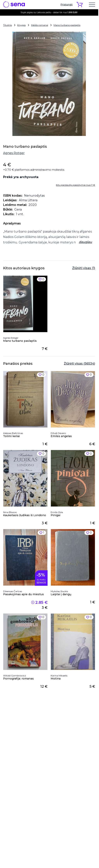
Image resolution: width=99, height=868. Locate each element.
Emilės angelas (61, 436)
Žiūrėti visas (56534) (79, 364)
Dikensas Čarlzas (13, 591)
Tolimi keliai (11, 436)
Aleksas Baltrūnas (13, 433)
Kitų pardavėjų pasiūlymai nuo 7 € (76, 185)
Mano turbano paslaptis (67, 25)
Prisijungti (67, 5)
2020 (33, 205)
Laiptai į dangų (61, 594)
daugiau (85, 242)
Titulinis (7, 25)
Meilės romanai (40, 25)
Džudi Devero (58, 433)
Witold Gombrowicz (15, 676)
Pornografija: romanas (18, 679)
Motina (56, 679)
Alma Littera (28, 200)
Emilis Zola (57, 512)
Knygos (21, 25)
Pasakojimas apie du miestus (23, 594)
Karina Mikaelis (59, 676)
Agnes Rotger (14, 153)
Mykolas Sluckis (59, 591)
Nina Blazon (10, 512)
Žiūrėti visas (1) (84, 268)
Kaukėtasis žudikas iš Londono (25, 515)
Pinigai (56, 515)
